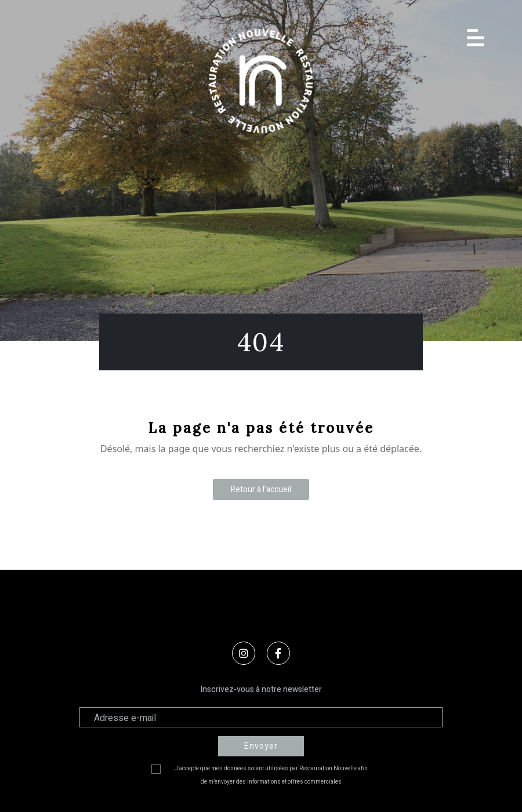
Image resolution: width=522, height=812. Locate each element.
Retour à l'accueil (261, 489)
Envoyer (261, 746)
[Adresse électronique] (261, 717)
